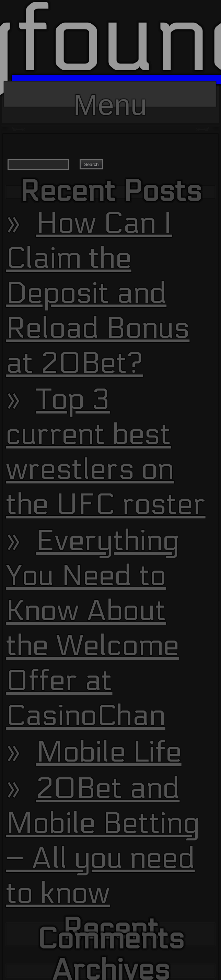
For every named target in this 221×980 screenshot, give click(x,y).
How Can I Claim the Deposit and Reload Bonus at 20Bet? (98, 294)
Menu (110, 98)
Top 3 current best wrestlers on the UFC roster (106, 452)
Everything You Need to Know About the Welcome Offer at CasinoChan (93, 629)
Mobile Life (109, 752)
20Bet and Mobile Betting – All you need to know (103, 841)
